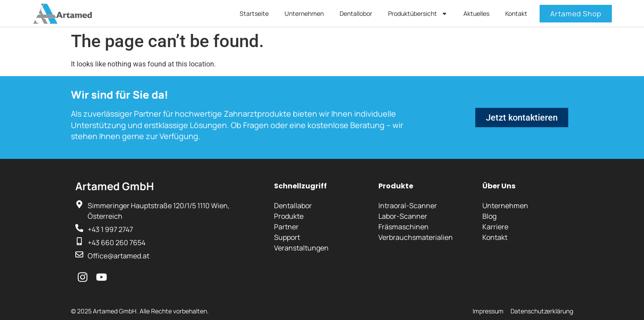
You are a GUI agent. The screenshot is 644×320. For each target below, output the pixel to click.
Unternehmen (304, 13)
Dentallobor (356, 13)
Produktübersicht (418, 14)
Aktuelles (476, 13)
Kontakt (516, 13)
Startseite (254, 13)
